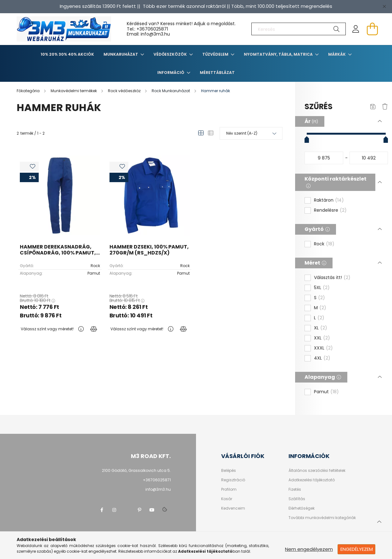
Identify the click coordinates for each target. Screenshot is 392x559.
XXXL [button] (323, 348)
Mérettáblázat (217, 73)
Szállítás (297, 499)
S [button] (319, 298)
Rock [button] (324, 244)
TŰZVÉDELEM (216, 54)
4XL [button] (322, 358)
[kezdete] (324, 158)
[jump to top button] (379, 521)
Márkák (337, 54)
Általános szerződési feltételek (317, 471)
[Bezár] (384, 6)
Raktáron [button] (329, 200)
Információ (171, 73)
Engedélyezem (357, 549)
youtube (152, 510)
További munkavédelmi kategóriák (322, 518)
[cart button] (372, 29)
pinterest (139, 510)
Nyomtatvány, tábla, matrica (279, 54)
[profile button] (356, 29)
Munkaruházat (121, 54)
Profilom (229, 489)
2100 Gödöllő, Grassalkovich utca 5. (136, 470)
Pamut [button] (326, 392)
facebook (102, 510)
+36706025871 (152, 29)
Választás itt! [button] (332, 278)
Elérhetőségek (302, 508)
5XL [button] (322, 288)
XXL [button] (322, 338)
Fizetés (295, 489)
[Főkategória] (29, 91)
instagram (114, 510)
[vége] (369, 158)
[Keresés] (299, 29)
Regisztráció (233, 480)
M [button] (320, 308)
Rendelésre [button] (330, 210)
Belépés (229, 471)
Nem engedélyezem (309, 549)
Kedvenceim (233, 508)
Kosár (227, 499)
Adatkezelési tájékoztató (312, 480)
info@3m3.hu (158, 489)
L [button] (319, 318)
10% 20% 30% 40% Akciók (67, 54)
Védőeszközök (171, 54)
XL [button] (321, 328)
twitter (127, 510)
